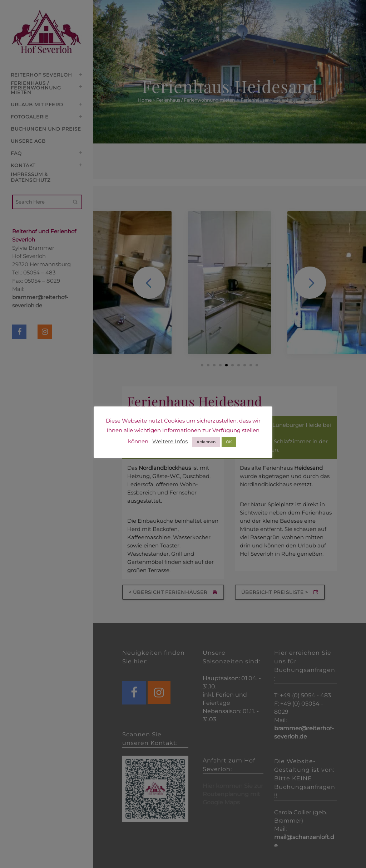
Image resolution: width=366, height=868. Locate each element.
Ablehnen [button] (206, 442)
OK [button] (229, 442)
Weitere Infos (170, 441)
